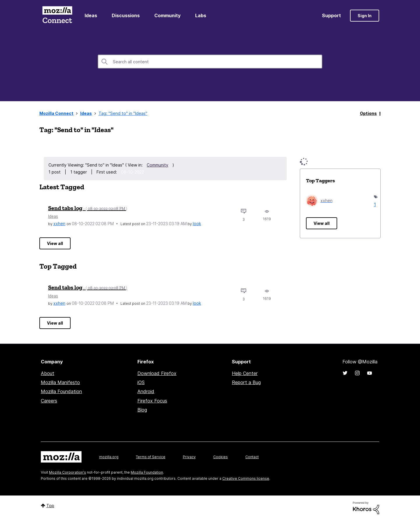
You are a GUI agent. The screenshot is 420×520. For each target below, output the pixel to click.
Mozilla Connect (57, 16)
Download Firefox (157, 373)
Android (146, 391)
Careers (49, 401)
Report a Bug (246, 382)
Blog (142, 410)
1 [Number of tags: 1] (374, 204)
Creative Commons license (246, 478)
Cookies (220, 457)
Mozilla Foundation (61, 391)
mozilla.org (109, 457)
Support (331, 15)
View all (55, 243)
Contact (252, 457)
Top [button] (50, 506)
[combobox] (210, 62)
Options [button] (368, 113)
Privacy (189, 457)
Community (167, 15)
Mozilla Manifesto (60, 382)
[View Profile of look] (197, 224)
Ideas (91, 15)
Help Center (245, 373)
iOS (141, 382)
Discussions (126, 15)
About (48, 373)
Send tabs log (88, 208)
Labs (201, 15)
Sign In (365, 16)
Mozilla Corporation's (68, 472)
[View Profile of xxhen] (59, 224)
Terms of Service (151, 457)
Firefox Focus (152, 401)
